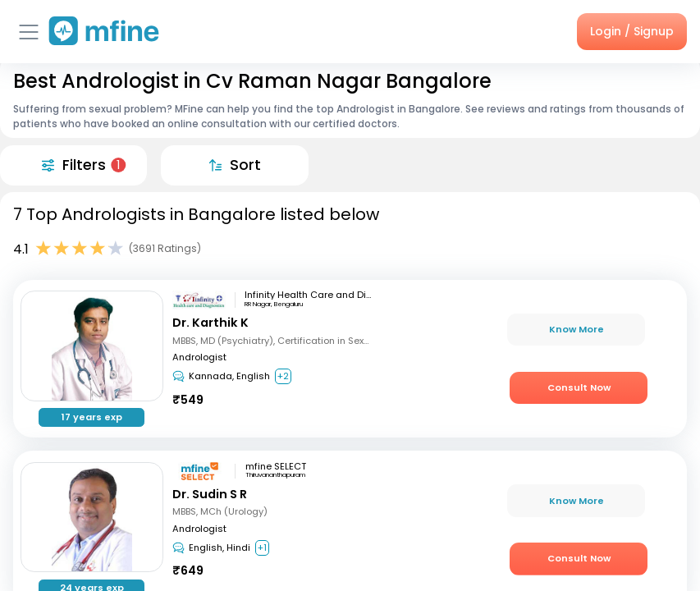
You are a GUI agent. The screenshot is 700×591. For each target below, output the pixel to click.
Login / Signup (632, 31)
